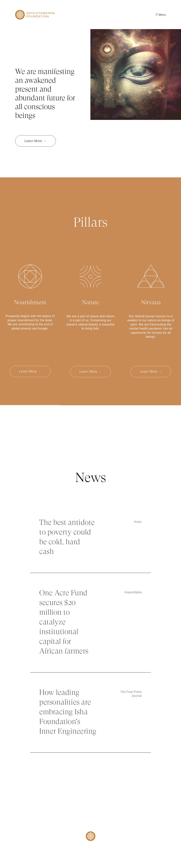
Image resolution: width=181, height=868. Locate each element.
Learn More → (36, 141)
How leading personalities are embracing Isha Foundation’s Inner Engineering (68, 712)
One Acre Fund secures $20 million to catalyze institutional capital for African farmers (64, 622)
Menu (161, 15)
